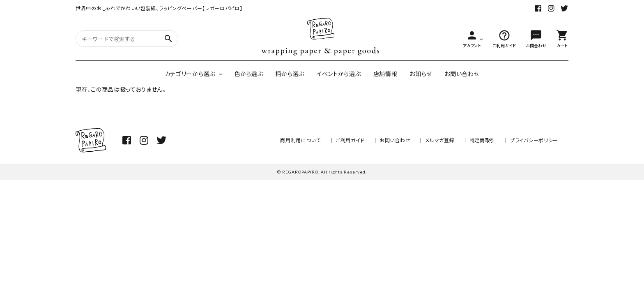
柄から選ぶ (290, 74)
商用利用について (300, 140)
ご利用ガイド (350, 140)
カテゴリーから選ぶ (190, 74)
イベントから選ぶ (339, 74)
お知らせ (421, 74)
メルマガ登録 (440, 140)
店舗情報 (385, 74)
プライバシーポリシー (534, 140)
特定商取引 (483, 140)
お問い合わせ (462, 74)
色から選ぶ (249, 74)
